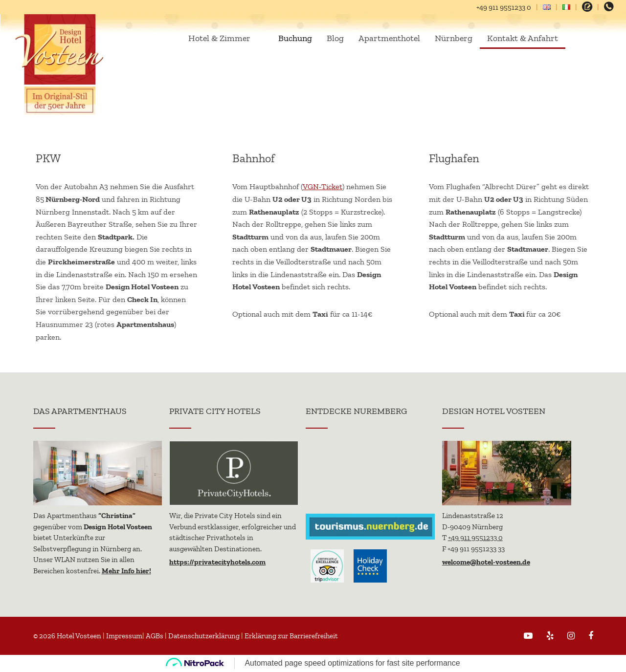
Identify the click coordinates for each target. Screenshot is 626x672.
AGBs (155, 636)
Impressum (124, 636)
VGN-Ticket (323, 186)
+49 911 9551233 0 (504, 7)
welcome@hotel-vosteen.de (486, 562)
